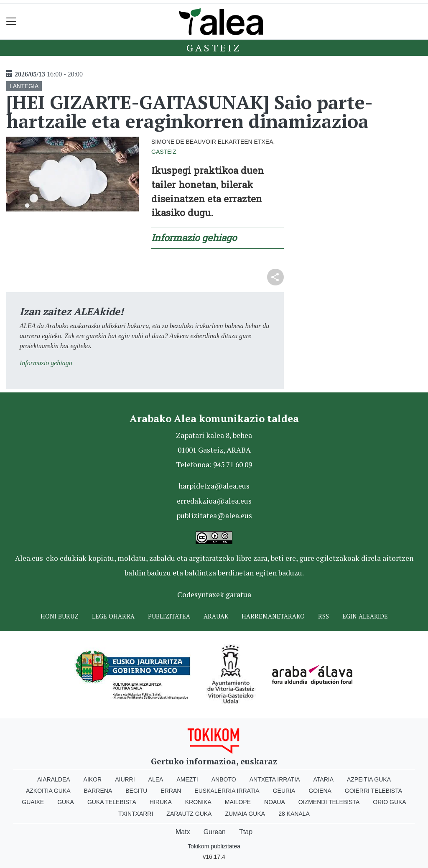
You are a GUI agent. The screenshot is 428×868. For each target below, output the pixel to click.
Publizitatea (169, 616)
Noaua (275, 802)
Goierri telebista (373, 791)
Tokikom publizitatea (214, 846)
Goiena (320, 791)
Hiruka (161, 802)
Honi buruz (60, 616)
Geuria (284, 791)
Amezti (187, 779)
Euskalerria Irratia (227, 791)
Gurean (215, 832)
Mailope (238, 802)
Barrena (98, 791)
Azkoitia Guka (48, 791)
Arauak (216, 616)
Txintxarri (136, 814)
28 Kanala (294, 814)
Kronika (198, 802)
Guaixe (33, 802)
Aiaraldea (54, 779)
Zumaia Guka (245, 814)
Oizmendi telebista (329, 802)
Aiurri (125, 779)
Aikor (93, 779)
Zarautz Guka (189, 814)
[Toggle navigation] (11, 22)
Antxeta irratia (275, 779)
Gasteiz (214, 48)
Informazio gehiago (194, 238)
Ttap (246, 832)
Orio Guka (389, 802)
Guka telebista (112, 802)
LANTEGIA (24, 86)
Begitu (136, 791)
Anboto (224, 779)
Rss (324, 616)
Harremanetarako (273, 616)
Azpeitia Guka (369, 779)
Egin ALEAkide (365, 616)
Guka (66, 802)
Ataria (323, 779)
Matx (183, 832)
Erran (171, 791)
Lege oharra (113, 616)
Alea (156, 779)
